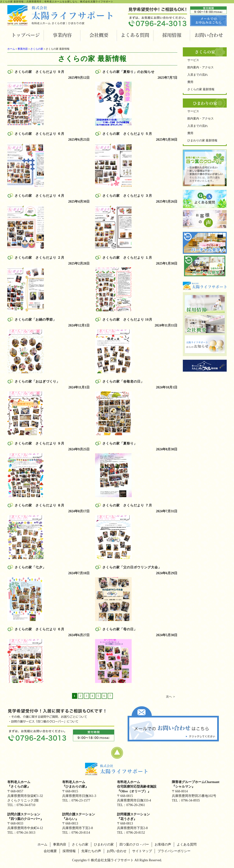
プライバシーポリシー (174, 851)
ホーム (11, 49)
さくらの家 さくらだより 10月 (127, 320)
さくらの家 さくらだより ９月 (39, 72)
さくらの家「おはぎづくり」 (37, 381)
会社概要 (50, 851)
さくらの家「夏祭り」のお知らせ (128, 72)
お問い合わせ (117, 851)
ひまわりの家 (104, 844)
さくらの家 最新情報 (201, 89)
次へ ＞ (171, 697)
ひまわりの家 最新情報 (202, 140)
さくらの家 (37, 49)
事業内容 (23, 49)
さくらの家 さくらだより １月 (127, 258)
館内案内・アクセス (201, 67)
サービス (193, 60)
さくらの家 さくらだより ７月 (127, 505)
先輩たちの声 (91, 851)
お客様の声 (163, 844)
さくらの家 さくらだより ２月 (39, 258)
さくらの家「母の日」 (120, 629)
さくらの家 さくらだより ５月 (127, 134)
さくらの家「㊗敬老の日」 (123, 381)
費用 (190, 82)
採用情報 (69, 851)
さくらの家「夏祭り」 (120, 443)
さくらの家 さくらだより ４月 (39, 196)
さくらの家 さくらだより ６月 (39, 134)
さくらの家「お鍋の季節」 (35, 320)
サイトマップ (142, 851)
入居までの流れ (198, 75)
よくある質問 (187, 844)
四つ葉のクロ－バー (134, 844)
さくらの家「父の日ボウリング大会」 (132, 567)
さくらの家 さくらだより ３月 (127, 196)
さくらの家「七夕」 (30, 567)
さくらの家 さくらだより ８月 (39, 505)
